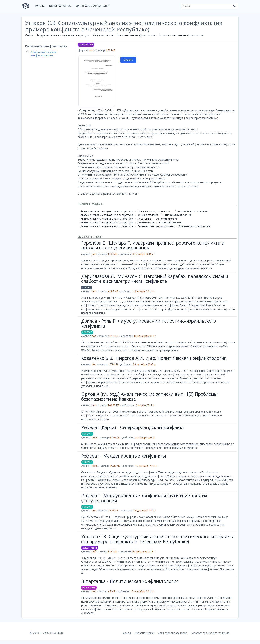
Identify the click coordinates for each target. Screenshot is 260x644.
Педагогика (144, 219)
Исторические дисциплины (154, 211)
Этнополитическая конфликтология (181, 35)
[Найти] (234, 6)
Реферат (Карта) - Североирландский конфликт (133, 427)
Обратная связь (60, 6)
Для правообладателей (93, 6)
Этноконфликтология (177, 215)
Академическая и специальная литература (63, 35)
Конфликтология (103, 35)
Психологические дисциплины (156, 226)
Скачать (128, 60)
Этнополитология (170, 222)
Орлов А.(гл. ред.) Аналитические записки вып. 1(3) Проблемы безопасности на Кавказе (149, 396)
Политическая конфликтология (136, 35)
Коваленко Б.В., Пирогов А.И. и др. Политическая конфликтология (154, 358)
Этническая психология (194, 226)
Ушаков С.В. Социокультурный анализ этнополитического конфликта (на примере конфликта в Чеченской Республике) (158, 539)
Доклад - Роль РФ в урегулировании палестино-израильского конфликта (149, 323)
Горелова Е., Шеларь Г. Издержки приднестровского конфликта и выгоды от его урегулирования (153, 245)
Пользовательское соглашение (210, 633)
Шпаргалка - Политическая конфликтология (130, 581)
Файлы (40, 6)
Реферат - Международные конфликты (124, 456)
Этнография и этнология (191, 211)
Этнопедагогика (167, 219)
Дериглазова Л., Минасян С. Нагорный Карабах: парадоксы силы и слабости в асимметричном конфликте (155, 279)
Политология (146, 222)
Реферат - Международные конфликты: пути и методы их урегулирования (144, 498)
